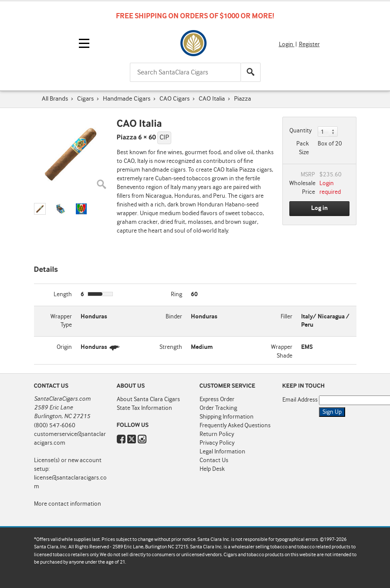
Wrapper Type (61, 321)
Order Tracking (218, 408)
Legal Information (222, 452)
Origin (64, 347)
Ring (176, 294)
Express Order (217, 399)
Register (309, 44)
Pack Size (303, 148)
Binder (174, 317)
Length (63, 294)
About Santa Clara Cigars (148, 399)
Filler (287, 317)
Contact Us (214, 460)
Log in (319, 208)
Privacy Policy (217, 443)
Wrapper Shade (282, 351)
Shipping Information (227, 417)
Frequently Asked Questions (235, 426)
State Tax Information (144, 408)
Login (287, 44)
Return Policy (217, 434)
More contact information (68, 504)
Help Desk (212, 469)
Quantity (300, 131)
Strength (171, 347)
